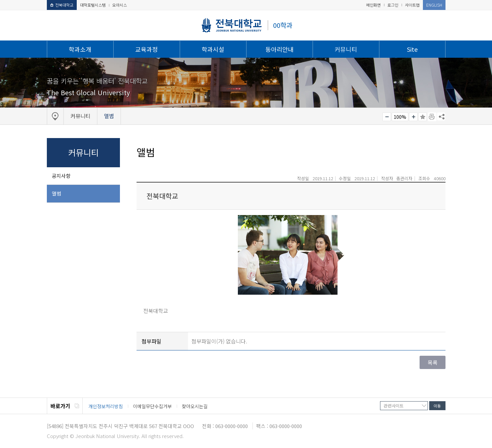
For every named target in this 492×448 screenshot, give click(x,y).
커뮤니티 (346, 49)
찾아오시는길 (195, 406)
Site (412, 49)
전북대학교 (62, 5)
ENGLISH (434, 5)
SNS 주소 (441, 116)
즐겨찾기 (423, 117)
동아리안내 (280, 49)
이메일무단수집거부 (152, 406)
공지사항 (61, 176)
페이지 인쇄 (432, 117)
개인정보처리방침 (106, 406)
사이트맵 (412, 5)
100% (400, 117)
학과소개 (80, 49)
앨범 (56, 193)
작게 (387, 117)
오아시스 (120, 5)
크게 (413, 117)
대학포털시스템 (93, 5)
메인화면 (373, 5)
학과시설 (213, 49)
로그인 (393, 5)
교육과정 (147, 49)
